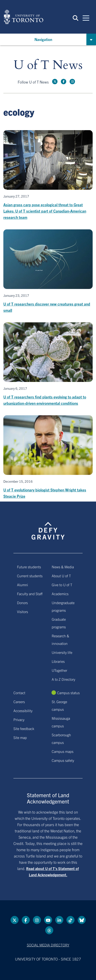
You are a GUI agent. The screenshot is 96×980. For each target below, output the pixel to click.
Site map (20, 737)
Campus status (68, 693)
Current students (30, 576)
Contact (19, 693)
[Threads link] (49, 930)
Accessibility (23, 711)
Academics (60, 594)
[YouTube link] (48, 920)
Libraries (58, 661)
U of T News (48, 65)
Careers (19, 702)
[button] (76, 18)
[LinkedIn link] (59, 920)
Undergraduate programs (63, 606)
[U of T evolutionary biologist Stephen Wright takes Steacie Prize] (48, 457)
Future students (29, 567)
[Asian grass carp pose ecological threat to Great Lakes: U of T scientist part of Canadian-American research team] (48, 175)
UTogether (59, 670)
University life (62, 652)
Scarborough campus (61, 739)
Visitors (22, 612)
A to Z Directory (63, 679)
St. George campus (59, 705)
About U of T (61, 576)
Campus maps (63, 751)
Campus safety (63, 760)
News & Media (63, 567)
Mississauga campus (61, 722)
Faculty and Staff (30, 594)
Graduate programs (59, 623)
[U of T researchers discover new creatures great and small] (48, 271)
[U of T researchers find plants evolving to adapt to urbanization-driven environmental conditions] (48, 364)
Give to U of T (62, 585)
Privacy (19, 719)
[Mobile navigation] (86, 18)
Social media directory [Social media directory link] (48, 945)
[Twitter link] (55, 82)
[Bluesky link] (82, 920)
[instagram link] (72, 82)
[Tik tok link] (70, 920)
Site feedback (24, 728)
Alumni (22, 585)
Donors (22, 603)
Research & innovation (60, 640)
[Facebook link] (64, 82)
